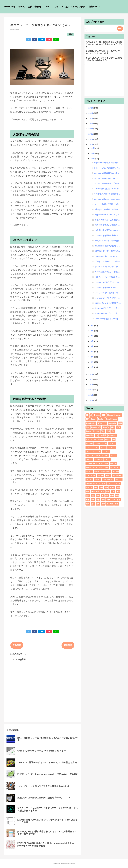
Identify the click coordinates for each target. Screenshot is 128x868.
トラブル (116, 472)
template (89, 443)
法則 (107, 496)
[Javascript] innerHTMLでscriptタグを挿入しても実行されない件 (107, 178)
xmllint (97, 443)
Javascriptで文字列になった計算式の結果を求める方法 (108, 246)
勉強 (118, 488)
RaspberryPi (96, 427)
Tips (103, 431)
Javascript (112, 423)
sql (113, 439)
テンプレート (115, 468)
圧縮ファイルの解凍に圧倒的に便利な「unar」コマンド (45, 798)
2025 (91, 113)
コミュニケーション (93, 455)
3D (87, 415)
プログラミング (108, 480)
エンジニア (111, 447)
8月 (93, 331)
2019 (91, 144)
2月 (93, 362)
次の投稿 (17, 645)
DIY (88, 419)
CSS (103, 415)
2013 (91, 400)
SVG (118, 427)
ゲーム (98, 451)
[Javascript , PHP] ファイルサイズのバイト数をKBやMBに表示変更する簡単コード (108, 298)
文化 (88, 496)
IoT (105, 423)
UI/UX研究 (90, 435)
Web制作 (103, 435)
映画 (98, 496)
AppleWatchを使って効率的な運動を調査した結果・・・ (107, 163)
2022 (91, 129)
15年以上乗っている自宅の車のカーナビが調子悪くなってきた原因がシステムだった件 (108, 251)
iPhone (101, 439)
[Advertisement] (104, 80)
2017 (91, 379)
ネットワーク (117, 476)
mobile (108, 439)
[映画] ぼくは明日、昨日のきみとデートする (108, 209)
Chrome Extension (114, 415)
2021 (91, 134)
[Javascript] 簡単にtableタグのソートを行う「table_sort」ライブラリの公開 (107, 173)
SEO (113, 427)
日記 (71, 34)
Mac (88, 427)
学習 (108, 492)
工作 (113, 492)
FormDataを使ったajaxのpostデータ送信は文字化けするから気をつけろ (108, 319)
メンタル (102, 484)
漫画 (117, 496)
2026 (91, 108)
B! (42, 40)
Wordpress (112, 435)
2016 (91, 384)
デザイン (89, 472)
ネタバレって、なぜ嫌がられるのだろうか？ (107, 168)
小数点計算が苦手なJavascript (108, 230)
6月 (93, 341)
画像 (93, 500)
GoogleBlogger (112, 419)
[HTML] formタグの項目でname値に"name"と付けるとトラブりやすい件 (108, 303)
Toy (113, 431)
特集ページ (94, 7)
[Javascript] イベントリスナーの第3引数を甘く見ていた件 (108, 287)
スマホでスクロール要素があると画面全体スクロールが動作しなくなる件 (107, 194)
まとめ (104, 443)
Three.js (96, 431)
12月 (93, 148)
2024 (91, 118)
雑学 (103, 504)
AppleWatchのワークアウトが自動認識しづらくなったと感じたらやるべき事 (108, 215)
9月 (93, 326)
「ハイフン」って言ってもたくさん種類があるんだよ (43, 786)
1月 (93, 367)
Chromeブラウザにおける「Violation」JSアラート (43, 751)
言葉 (119, 500)
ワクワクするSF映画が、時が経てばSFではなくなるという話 (108, 293)
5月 (93, 346)
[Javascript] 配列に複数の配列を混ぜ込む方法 (108, 235)
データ (97, 472)
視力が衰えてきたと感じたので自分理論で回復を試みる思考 (108, 225)
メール (110, 484)
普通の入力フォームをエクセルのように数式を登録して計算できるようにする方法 (108, 220)
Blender (97, 415)
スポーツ (107, 459)
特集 (88, 500)
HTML (100, 423)
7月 (93, 336)
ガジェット (90, 451)
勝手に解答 (95, 492)
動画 (88, 492)
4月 (93, 352)
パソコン (89, 480)
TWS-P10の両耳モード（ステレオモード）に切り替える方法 (47, 763)
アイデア (112, 443)
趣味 (93, 504)
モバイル (117, 484)
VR (97, 435)
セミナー (113, 464)
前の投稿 (68, 645)
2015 (91, 390)
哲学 (103, 492)
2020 (91, 139)
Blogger (72, 864)
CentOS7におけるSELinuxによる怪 (108, 256)
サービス (113, 455)
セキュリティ (104, 464)
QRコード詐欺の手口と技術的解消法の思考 (107, 204)
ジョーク (89, 459)
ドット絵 (101, 476)
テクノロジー (104, 468)
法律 (112, 496)
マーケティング (92, 484)
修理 (101, 488)
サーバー (105, 455)
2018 (91, 374)
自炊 (114, 500)
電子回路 (110, 504)
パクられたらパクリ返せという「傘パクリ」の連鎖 (108, 277)
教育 (118, 492)
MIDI (120, 423)
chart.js (89, 439)
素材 (98, 500)
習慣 (108, 500)
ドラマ (108, 476)
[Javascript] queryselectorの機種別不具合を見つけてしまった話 (107, 199)
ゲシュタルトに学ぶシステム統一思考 (108, 267)
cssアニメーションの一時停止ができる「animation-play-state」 (108, 241)
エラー (103, 447)
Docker (94, 419)
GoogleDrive (91, 423)
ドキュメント (91, 476)
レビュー (89, 488)
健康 (106, 488)
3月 (93, 357)
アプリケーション (92, 447)
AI (91, 415)
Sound (89, 431)
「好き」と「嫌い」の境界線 (107, 261)
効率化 (112, 488)
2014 (91, 395)
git (95, 439)
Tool (108, 431)
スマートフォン (92, 464)
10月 (93, 159)
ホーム (21, 7)
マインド (119, 480)
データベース (106, 472)
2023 (91, 123)
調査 (88, 504)
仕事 (96, 488)
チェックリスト (92, 468)
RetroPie (106, 427)
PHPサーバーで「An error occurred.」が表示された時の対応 (48, 774)
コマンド (106, 451)
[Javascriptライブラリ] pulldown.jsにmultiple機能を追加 (108, 282)
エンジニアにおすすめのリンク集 (69, 7)
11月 (93, 153)
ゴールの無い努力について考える (107, 189)
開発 (98, 504)
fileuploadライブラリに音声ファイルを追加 (108, 308)
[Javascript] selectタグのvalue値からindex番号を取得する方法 (107, 183)
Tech (47, 7)
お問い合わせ (35, 7)
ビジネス (97, 480)
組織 (103, 500)
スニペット (98, 459)
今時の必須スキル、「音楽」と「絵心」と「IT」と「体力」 (108, 272)
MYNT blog (10, 7)
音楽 (117, 504)
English (101, 419)
